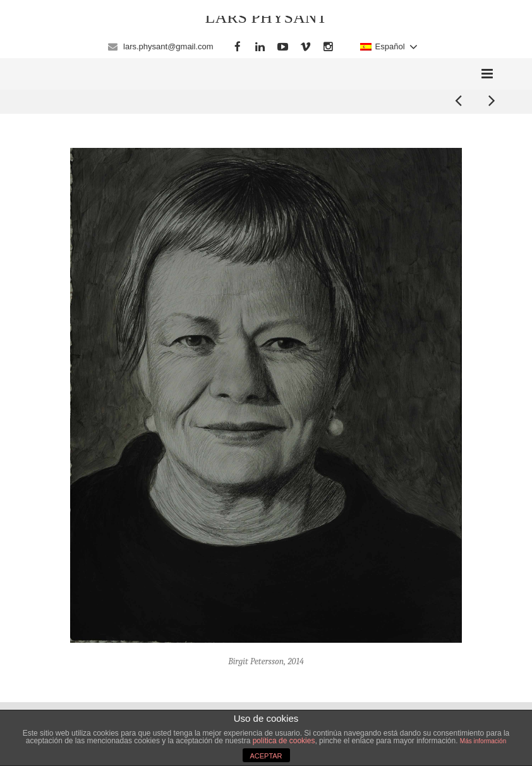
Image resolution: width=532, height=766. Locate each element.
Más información (483, 741)
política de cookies (284, 741)
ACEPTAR (266, 756)
